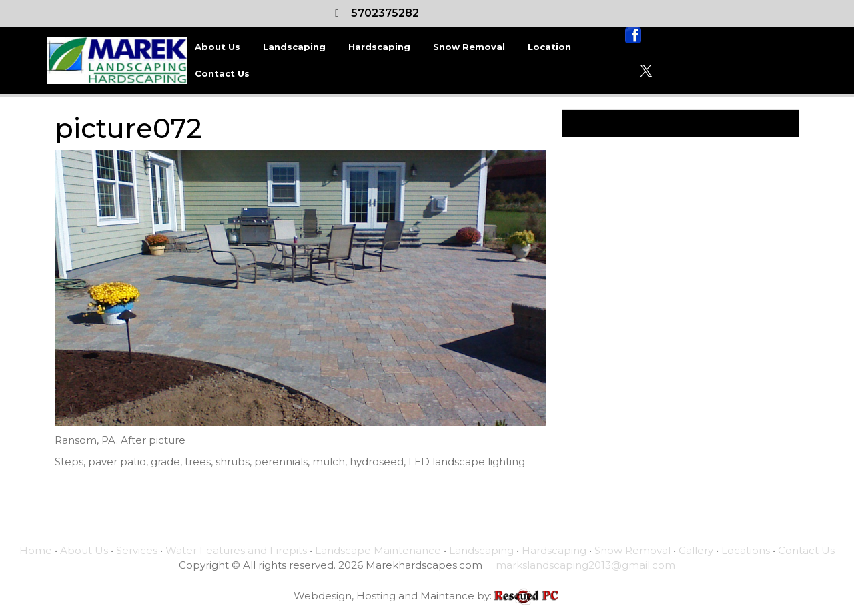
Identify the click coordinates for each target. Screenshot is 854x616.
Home (36, 550)
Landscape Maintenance (378, 550)
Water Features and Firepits (236, 550)
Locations (746, 550)
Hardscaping (379, 47)
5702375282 (385, 13)
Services (137, 550)
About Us (218, 47)
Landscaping (294, 47)
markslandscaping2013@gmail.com (585, 565)
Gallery (696, 550)
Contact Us (222, 73)
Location (549, 47)
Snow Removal (469, 47)
